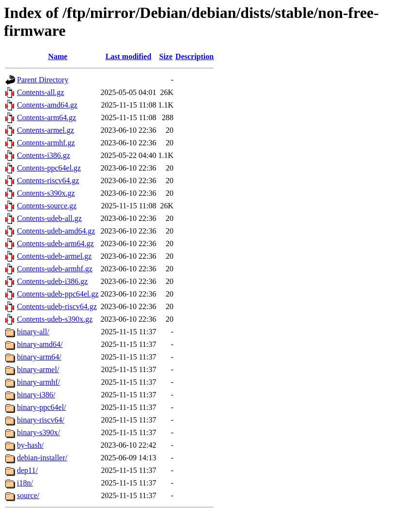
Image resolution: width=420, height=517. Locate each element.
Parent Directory (43, 80)
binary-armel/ (38, 369)
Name (58, 56)
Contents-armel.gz (46, 130)
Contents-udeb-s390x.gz (55, 319)
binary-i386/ (36, 395)
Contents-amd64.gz (47, 105)
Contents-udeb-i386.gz (52, 281)
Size (166, 56)
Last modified (129, 56)
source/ (28, 495)
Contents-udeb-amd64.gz (56, 231)
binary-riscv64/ (41, 420)
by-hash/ (30, 445)
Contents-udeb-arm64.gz (55, 243)
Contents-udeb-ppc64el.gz (58, 294)
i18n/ (25, 483)
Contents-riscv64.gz (48, 180)
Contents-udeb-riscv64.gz (57, 306)
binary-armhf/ (39, 382)
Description (194, 56)
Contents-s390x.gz (46, 193)
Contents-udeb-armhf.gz (55, 269)
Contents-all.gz (40, 92)
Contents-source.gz (47, 206)
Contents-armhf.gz (46, 143)
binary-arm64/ (39, 357)
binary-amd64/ (40, 344)
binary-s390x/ (39, 432)
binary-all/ (33, 332)
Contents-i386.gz (44, 155)
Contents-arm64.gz (47, 117)
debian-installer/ (42, 458)
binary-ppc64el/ (41, 407)
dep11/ (27, 470)
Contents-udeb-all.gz (49, 218)
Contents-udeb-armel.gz (54, 256)
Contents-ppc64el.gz (49, 168)
